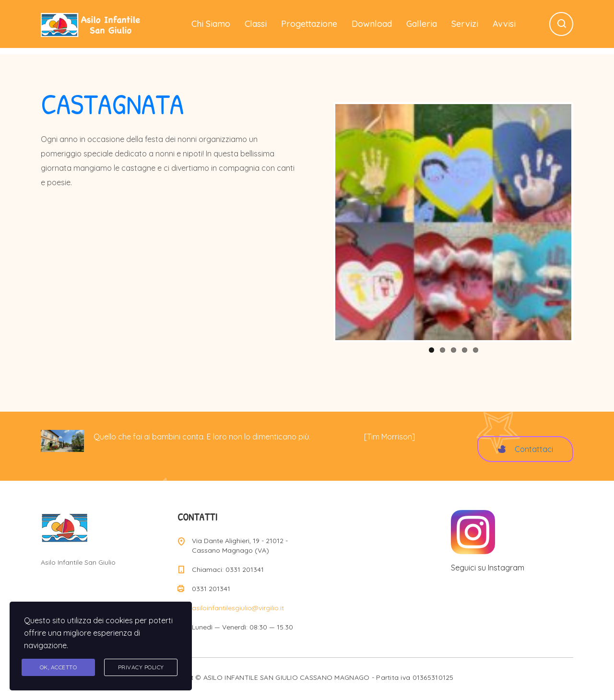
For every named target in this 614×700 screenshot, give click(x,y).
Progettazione (309, 24)
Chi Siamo (211, 24)
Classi (256, 24)
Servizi (465, 24)
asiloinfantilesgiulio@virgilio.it (238, 608)
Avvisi (504, 24)
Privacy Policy (141, 667)
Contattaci (525, 449)
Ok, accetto (59, 667)
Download (372, 24)
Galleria (422, 24)
